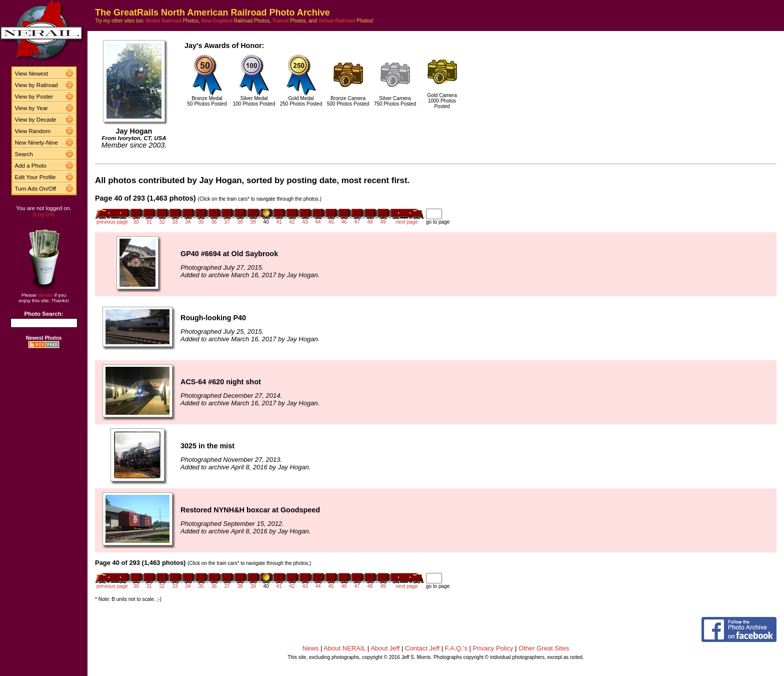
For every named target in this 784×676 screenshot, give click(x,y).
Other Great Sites (544, 648)
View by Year (31, 108)
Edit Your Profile (35, 177)
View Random (33, 131)
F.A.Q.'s (456, 648)
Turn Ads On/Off (36, 189)
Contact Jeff (422, 648)
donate (45, 295)
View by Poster (34, 97)
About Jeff (385, 648)
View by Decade (36, 120)
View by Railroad (36, 85)
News (311, 648)
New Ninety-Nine (36, 143)
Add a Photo (31, 166)
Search (24, 154)
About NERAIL (344, 648)
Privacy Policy (493, 648)
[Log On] (43, 214)
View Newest (31, 74)
